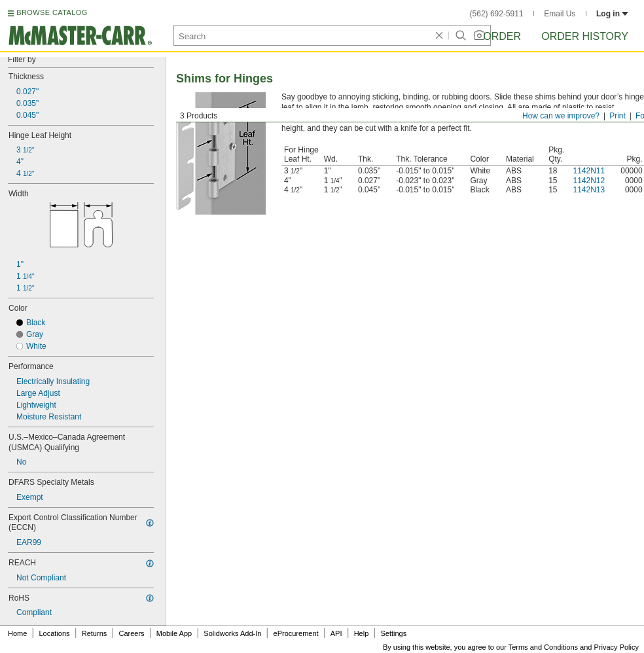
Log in (612, 14)
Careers (131, 633)
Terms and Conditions (543, 647)
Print (617, 116)
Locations (55, 633)
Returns (95, 633)
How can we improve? (561, 116)
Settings (393, 633)
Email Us (560, 14)
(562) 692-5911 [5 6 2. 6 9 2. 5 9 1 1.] (497, 14)
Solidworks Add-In (232, 633)
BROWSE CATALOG (52, 12)
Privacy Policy (617, 647)
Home (17, 633)
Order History (585, 36)
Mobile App (174, 633)
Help (362, 633)
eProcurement (296, 633)
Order (502, 36)
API (336, 633)
